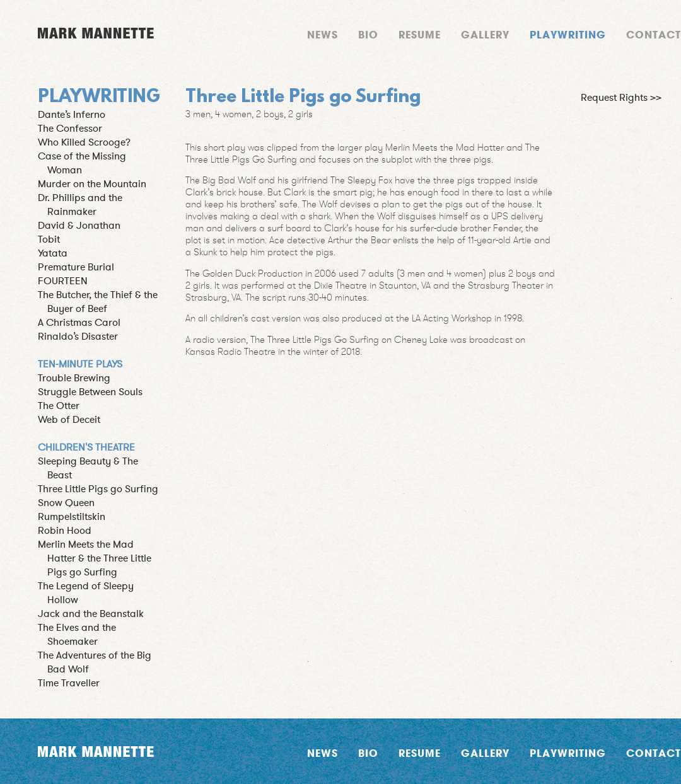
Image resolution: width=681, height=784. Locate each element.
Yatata (53, 253)
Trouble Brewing (74, 378)
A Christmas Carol (79, 323)
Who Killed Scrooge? (84, 142)
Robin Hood (65, 531)
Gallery (485, 34)
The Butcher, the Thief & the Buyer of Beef (98, 302)
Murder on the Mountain (92, 184)
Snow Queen (66, 503)
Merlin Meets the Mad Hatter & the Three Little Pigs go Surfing (95, 558)
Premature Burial (76, 267)
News (323, 34)
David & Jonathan (79, 226)
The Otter (59, 406)
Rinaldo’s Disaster (78, 337)
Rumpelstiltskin (72, 517)
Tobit (49, 239)
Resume (420, 34)
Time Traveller (69, 683)
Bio (368, 34)
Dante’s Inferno (72, 115)
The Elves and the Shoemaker (77, 635)
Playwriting (568, 34)
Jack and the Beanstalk (91, 614)
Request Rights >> (621, 98)
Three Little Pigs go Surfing (98, 489)
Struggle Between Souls (90, 392)
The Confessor (70, 129)
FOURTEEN (63, 281)
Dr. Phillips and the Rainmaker (80, 205)
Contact (654, 34)
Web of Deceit (69, 420)
